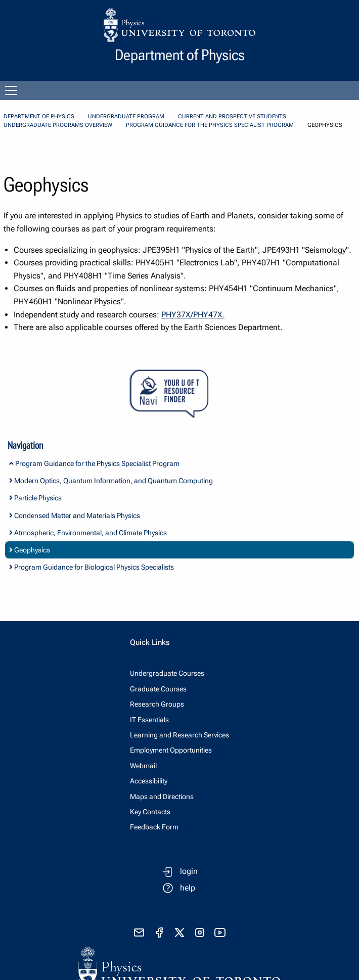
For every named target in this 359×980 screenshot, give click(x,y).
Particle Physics (35, 498)
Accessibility (149, 781)
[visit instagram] (200, 932)
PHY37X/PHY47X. (193, 315)
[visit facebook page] (159, 932)
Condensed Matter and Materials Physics (75, 516)
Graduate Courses (158, 689)
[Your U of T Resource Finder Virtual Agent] (179, 394)
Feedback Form (154, 827)
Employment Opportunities (171, 750)
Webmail (143, 766)
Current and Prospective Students (232, 116)
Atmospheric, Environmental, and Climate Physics (88, 533)
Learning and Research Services (179, 735)
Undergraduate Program (126, 116)
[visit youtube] (220, 932)
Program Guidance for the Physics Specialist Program (210, 125)
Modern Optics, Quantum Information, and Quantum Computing (111, 481)
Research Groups (157, 704)
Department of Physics (39, 116)
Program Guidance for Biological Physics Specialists (92, 567)
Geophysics (30, 550)
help (188, 888)
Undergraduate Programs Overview (58, 125)
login (189, 871)
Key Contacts (150, 812)
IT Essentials (149, 720)
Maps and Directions (162, 797)
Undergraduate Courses (167, 673)
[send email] (139, 932)
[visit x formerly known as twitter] (179, 932)
